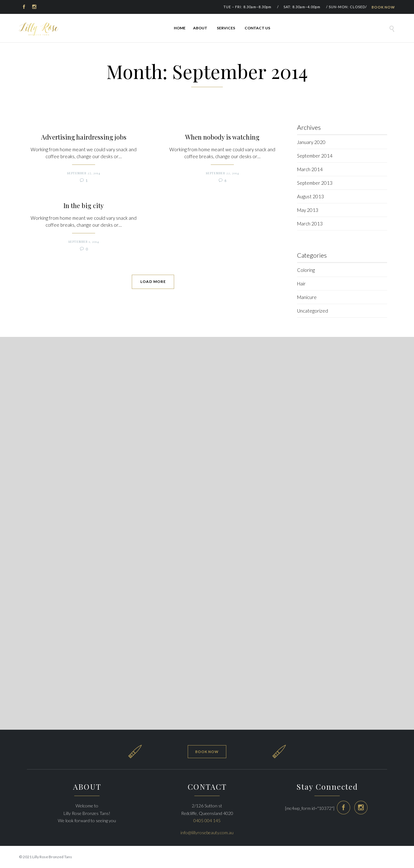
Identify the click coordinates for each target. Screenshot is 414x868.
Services (227, 28)
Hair (301, 284)
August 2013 (310, 196)
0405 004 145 (207, 820)
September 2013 (315, 183)
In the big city (162, 442)
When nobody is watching (162, 199)
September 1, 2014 (162, 471)
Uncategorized (313, 311)
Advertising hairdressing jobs (162, 137)
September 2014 (315, 156)
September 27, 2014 (162, 166)
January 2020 (311, 142)
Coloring (306, 270)
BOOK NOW (383, 7)
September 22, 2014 (162, 228)
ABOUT (201, 28)
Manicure (307, 297)
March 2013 (310, 224)
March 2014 (310, 169)
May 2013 (308, 210)
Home (180, 28)
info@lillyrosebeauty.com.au (207, 832)
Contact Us (257, 28)
